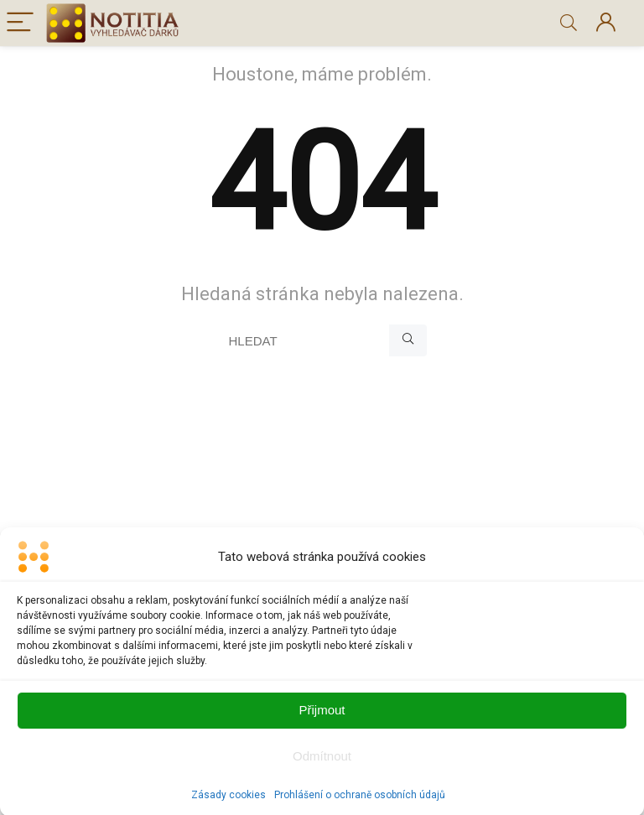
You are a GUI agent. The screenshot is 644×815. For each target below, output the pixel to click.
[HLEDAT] (408, 340)
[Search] (569, 23)
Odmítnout (322, 764)
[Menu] (20, 23)
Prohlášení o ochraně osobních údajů (360, 803)
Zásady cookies (229, 803)
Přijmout (322, 718)
